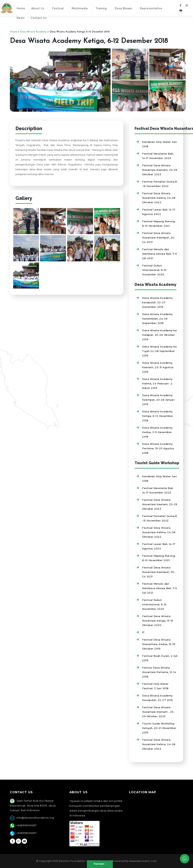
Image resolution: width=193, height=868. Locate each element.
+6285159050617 (26, 825)
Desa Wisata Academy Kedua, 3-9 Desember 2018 (157, 432)
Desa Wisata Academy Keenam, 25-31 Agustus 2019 (158, 367)
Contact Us (39, 18)
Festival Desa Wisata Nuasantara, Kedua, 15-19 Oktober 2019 (159, 644)
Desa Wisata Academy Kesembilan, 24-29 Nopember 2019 (157, 319)
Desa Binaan (124, 8)
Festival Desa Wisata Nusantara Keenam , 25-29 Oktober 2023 (158, 712)
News (21, 18)
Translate (99, 864)
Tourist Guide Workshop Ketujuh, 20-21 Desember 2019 (159, 728)
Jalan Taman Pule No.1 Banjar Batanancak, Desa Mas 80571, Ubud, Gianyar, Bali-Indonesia (33, 805)
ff (143, 632)
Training (101, 8)
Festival (58, 8)
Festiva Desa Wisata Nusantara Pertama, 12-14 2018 (159, 672)
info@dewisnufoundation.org (35, 818)
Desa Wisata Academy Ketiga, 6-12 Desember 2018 (158, 416)
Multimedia (80, 8)
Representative (151, 8)
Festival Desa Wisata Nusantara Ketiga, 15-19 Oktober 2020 (158, 621)
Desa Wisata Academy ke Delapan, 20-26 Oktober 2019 (159, 335)
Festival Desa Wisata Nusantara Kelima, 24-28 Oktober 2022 (159, 198)
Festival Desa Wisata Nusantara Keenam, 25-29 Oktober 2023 (160, 170)
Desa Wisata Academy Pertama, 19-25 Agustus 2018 (158, 448)
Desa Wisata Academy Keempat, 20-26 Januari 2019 (158, 400)
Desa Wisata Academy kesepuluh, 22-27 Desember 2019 (157, 302)
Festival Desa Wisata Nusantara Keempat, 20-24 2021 (159, 238)
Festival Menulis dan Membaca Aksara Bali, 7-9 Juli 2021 (159, 254)
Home (21, 8)
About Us (38, 8)
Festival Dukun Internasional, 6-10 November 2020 (154, 270)
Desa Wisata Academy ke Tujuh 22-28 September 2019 (159, 351)
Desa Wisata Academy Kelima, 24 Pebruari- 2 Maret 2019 (157, 383)
